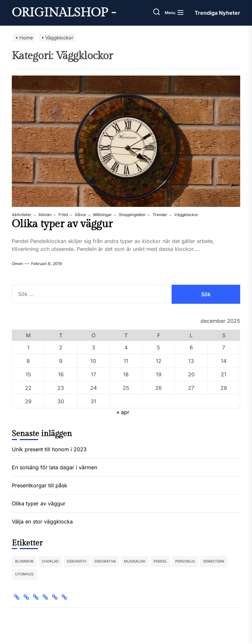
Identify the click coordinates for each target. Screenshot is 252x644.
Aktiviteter (22, 215)
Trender (159, 215)
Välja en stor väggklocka (42, 522)
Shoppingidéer (132, 215)
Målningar (102, 215)
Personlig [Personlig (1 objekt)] (185, 561)
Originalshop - (64, 13)
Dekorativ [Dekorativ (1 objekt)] (77, 561)
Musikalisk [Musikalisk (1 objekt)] (135, 561)
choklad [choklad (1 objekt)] (50, 561)
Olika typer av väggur (62, 224)
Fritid (63, 215)
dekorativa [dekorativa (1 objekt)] (105, 561)
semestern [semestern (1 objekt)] (214, 561)
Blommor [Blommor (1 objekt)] (24, 561)
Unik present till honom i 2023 (49, 449)
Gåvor (80, 215)
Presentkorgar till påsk (40, 485)
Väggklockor (186, 215)
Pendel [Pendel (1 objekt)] (160, 561)
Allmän (44, 215)
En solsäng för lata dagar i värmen (54, 467)
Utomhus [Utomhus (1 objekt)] (24, 574)
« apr (123, 412)
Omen (17, 264)
